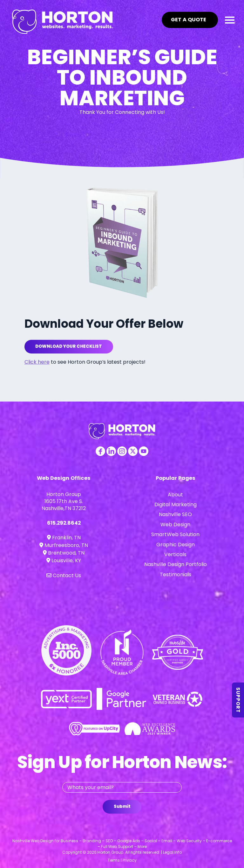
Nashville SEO (175, 514)
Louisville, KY (64, 560)
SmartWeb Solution (175, 534)
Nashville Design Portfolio (176, 564)
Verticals (175, 554)
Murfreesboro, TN (64, 545)
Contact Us (64, 575)
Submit (122, 806)
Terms (114, 860)
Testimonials (176, 574)
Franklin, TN (64, 538)
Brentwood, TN (64, 553)
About (175, 495)
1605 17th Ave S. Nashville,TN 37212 (64, 505)
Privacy (130, 860)
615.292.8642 (64, 523)
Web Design (175, 525)
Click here (37, 362)
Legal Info (172, 852)
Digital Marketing (176, 504)
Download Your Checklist (69, 346)
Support (238, 700)
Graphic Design (176, 545)
